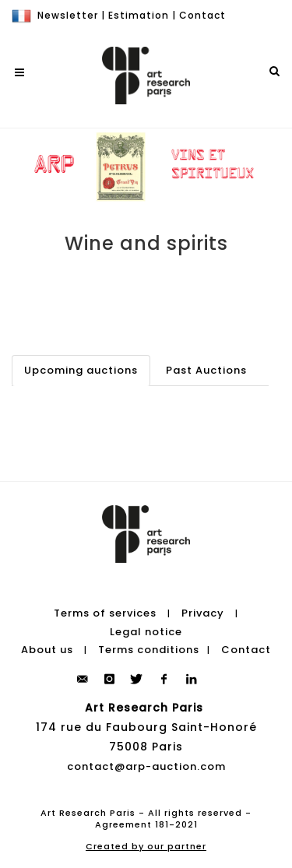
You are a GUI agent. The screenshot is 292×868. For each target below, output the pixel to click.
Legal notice (146, 632)
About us (47, 650)
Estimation (139, 15)
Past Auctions (206, 370)
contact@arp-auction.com (146, 766)
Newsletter (68, 15)
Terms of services (105, 613)
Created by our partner (146, 846)
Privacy (203, 613)
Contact (202, 15)
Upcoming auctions (81, 370)
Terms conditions (149, 650)
